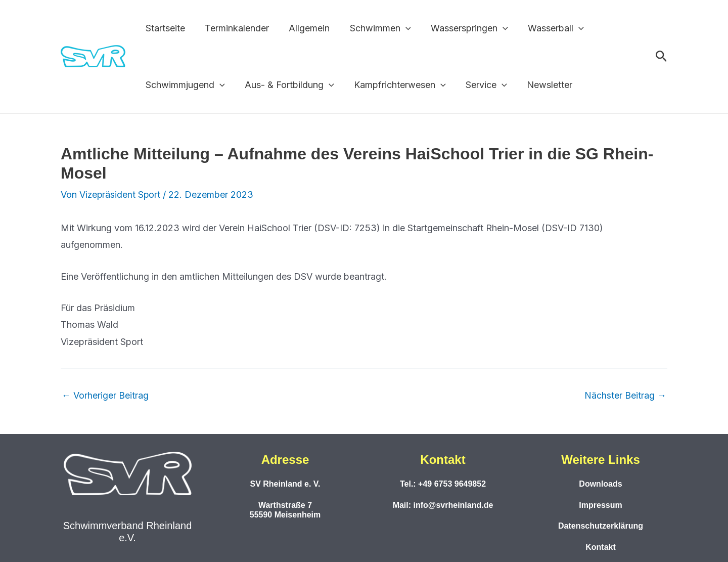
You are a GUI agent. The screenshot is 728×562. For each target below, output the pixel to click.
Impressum (600, 505)
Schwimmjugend (184, 85)
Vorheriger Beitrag (105, 396)
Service (480, 85)
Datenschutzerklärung (601, 526)
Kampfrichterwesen (396, 85)
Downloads (600, 484)
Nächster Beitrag (625, 396)
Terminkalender (234, 28)
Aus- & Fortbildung (287, 85)
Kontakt (601, 547)
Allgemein (305, 28)
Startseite (164, 28)
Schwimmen (374, 28)
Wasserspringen (462, 28)
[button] (400, 28)
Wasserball (547, 28)
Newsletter (542, 85)
